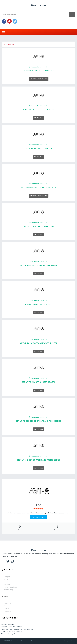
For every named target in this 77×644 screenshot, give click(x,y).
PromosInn (15, 641)
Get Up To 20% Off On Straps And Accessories (39, 421)
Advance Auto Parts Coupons (11, 627)
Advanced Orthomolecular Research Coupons (17, 629)
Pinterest (7, 606)
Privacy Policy (8, 590)
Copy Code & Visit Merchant (39, 79)
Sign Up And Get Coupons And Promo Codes (38, 460)
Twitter (6, 608)
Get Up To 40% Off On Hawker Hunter (38, 343)
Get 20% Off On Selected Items (39, 71)
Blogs (6, 579)
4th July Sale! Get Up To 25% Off (39, 110)
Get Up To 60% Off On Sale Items (38, 226)
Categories (7, 577)
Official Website (38, 517)
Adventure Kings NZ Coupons (11, 631)
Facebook (7, 603)
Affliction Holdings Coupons (11, 634)
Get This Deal (38, 118)
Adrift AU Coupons (7, 624)
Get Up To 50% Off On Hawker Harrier (38, 265)
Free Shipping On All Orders (39, 149)
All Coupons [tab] (9, 44)
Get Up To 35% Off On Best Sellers (38, 382)
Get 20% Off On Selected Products (38, 188)
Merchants (7, 582)
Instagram (7, 611)
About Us (7, 584)
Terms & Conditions (10, 587)
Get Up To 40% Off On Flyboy (38, 304)
